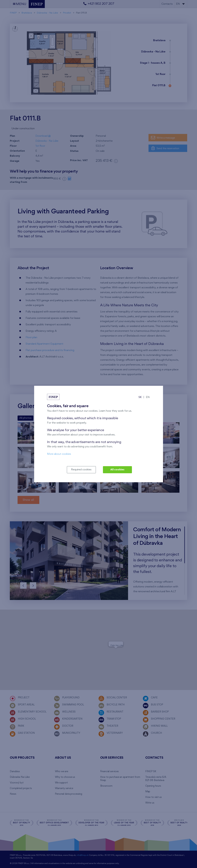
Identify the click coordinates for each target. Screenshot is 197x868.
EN (148, 397)
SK (140, 397)
